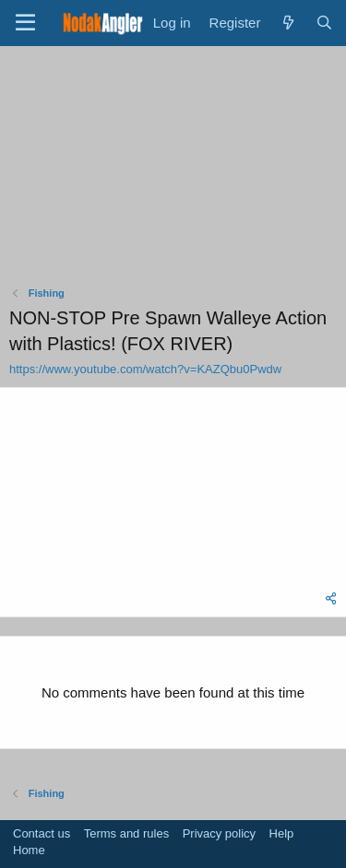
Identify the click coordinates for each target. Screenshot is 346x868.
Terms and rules (126, 833)
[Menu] (25, 23)
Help (282, 833)
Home (29, 850)
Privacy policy (219, 833)
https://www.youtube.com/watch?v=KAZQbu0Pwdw (145, 369)
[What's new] (287, 23)
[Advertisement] (173, 170)
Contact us (42, 833)
